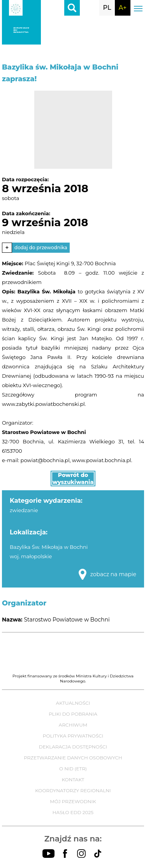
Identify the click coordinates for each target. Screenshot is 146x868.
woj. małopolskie (31, 556)
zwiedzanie (24, 510)
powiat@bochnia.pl (45, 460)
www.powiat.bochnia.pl (102, 460)
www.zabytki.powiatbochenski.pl (43, 404)
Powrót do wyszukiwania (73, 479)
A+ (123, 8)
